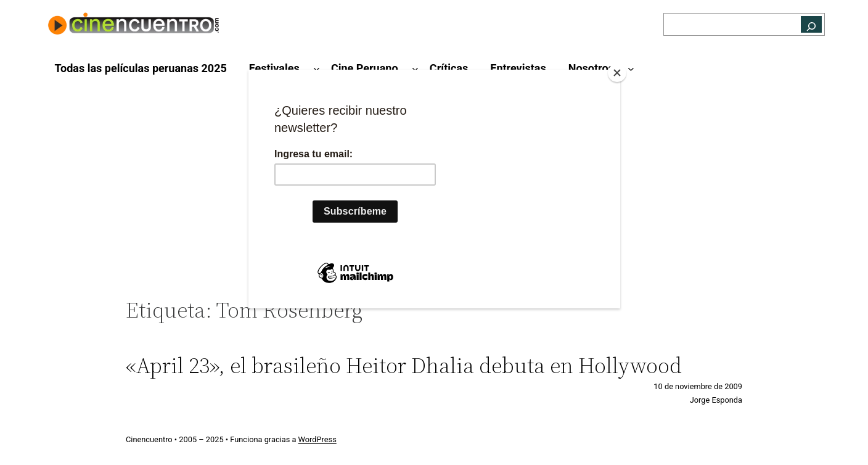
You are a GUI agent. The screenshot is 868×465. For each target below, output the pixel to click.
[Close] (617, 73)
